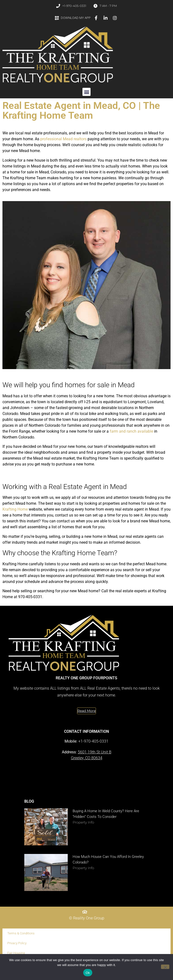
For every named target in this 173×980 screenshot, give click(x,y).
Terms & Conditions (21, 933)
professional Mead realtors (63, 139)
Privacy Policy (17, 943)
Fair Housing (16, 953)
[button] (86, 92)
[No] (165, 967)
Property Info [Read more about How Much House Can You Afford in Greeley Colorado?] (83, 868)
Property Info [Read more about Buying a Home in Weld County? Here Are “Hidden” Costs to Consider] (83, 822)
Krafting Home (15, 509)
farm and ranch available (131, 431)
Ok (88, 973)
